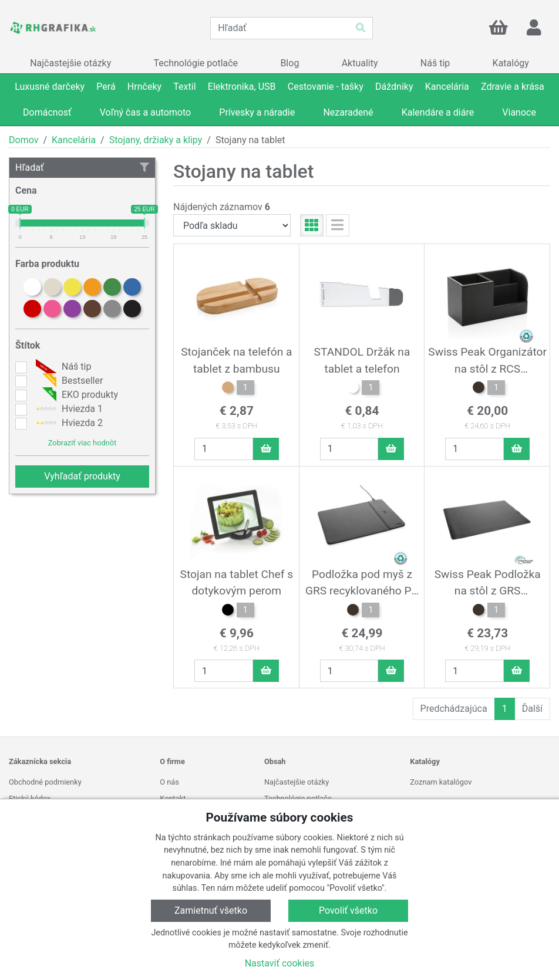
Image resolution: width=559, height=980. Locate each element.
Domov (23, 140)
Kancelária (74, 140)
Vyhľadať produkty (82, 476)
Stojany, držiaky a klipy (156, 140)
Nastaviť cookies (280, 963)
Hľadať (82, 168)
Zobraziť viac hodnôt (82, 443)
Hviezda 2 (68, 423)
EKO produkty (75, 395)
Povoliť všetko (348, 910)
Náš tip (62, 367)
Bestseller (68, 381)
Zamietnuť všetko (211, 910)
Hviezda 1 (68, 409)
